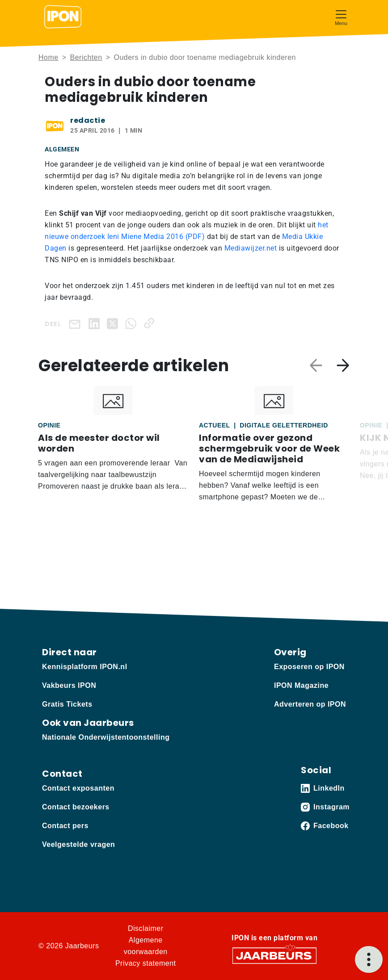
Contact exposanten (78, 788)
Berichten (86, 57)
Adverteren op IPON (310, 704)
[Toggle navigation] (341, 17)
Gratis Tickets (67, 704)
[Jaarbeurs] (274, 955)
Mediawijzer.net (251, 248)
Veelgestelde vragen (78, 844)
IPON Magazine (301, 685)
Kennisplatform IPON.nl (85, 667)
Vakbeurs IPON (69, 685)
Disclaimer (146, 928)
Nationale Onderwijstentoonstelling (106, 737)
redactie (88, 120)
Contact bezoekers (76, 807)
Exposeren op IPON (309, 667)
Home (48, 57)
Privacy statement (146, 963)
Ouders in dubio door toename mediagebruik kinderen (205, 57)
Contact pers (65, 826)
